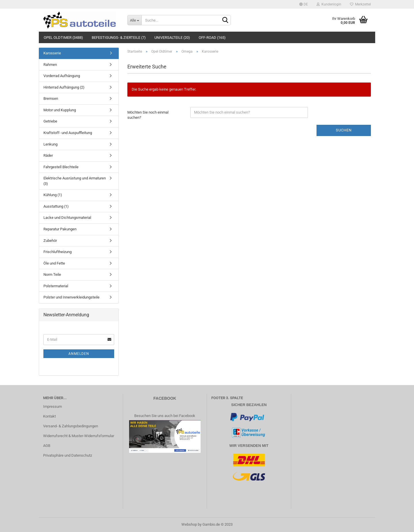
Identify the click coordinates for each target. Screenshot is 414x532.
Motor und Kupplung (60, 110)
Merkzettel (360, 4)
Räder (48, 155)
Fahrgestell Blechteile (61, 167)
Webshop (189, 524)
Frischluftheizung (57, 252)
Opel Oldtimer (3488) (63, 38)
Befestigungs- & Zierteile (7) (119, 38)
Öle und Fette (54, 263)
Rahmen (50, 65)
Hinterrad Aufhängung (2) (64, 87)
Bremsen (51, 98)
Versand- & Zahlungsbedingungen (71, 426)
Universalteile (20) (172, 38)
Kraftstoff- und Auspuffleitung (68, 133)
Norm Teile (52, 274)
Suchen (344, 130)
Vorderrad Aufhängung (62, 76)
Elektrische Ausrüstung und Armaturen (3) (75, 181)
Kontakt (49, 416)
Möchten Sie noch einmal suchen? (148, 115)
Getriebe (50, 121)
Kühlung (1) (53, 195)
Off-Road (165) (212, 38)
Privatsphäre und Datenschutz (68, 455)
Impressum (52, 406)
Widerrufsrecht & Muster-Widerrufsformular (79, 436)
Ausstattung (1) (56, 206)
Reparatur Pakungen (60, 229)
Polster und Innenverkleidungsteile (71, 297)
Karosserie (52, 53)
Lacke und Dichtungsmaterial (67, 218)
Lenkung (50, 144)
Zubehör (50, 241)
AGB (47, 446)
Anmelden (79, 354)
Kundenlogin (329, 4)
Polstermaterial (56, 286)
